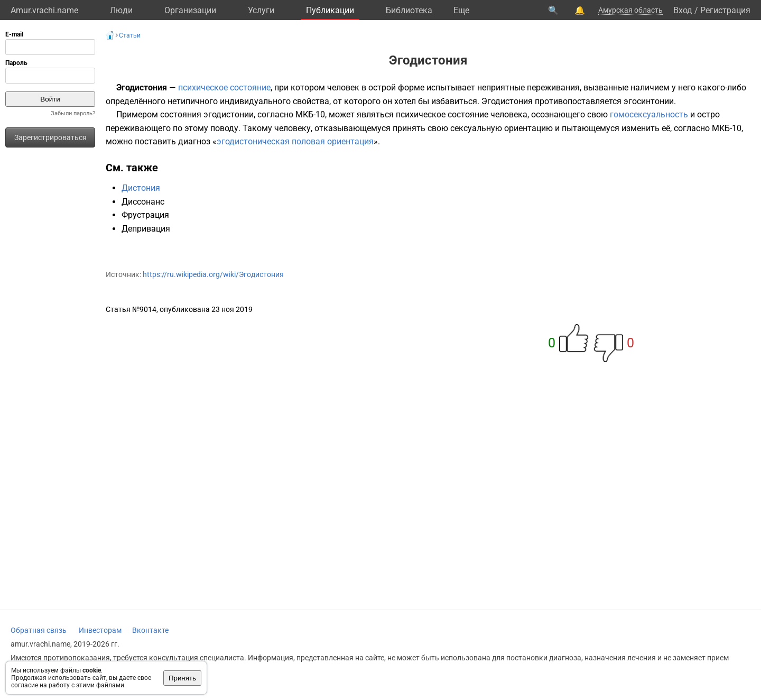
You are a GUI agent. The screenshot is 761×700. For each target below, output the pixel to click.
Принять (182, 678)
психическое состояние (224, 87)
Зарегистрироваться (50, 137)
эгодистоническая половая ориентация (295, 141)
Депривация (146, 229)
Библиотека (409, 10)
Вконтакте (150, 630)
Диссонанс (143, 202)
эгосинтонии (649, 101)
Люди (121, 10)
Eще (461, 10)
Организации (190, 10)
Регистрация (725, 10)
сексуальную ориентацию (502, 128)
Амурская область (630, 10)
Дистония (141, 188)
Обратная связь (39, 630)
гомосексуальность (649, 114)
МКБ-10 (310, 114)
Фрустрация (145, 215)
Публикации (330, 10)
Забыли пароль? (73, 113)
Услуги (261, 10)
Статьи (130, 35)
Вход (683, 10)
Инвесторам (100, 630)
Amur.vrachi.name (44, 10)
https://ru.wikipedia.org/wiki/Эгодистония (213, 274)
